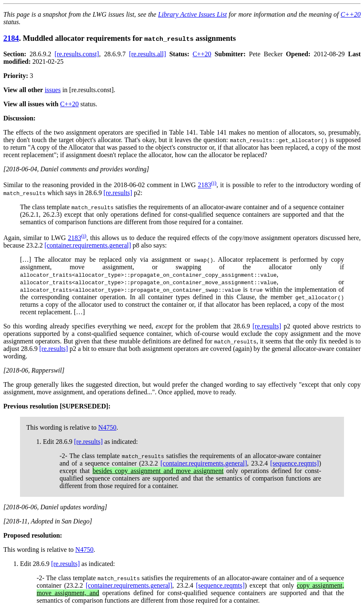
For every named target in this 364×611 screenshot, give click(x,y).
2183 (204, 185)
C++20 (351, 14)
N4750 (107, 427)
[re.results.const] (77, 54)
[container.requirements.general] (88, 245)
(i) (214, 183)
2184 (11, 38)
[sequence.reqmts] (295, 463)
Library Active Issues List (193, 14)
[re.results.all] (148, 54)
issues (52, 90)
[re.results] (118, 193)
